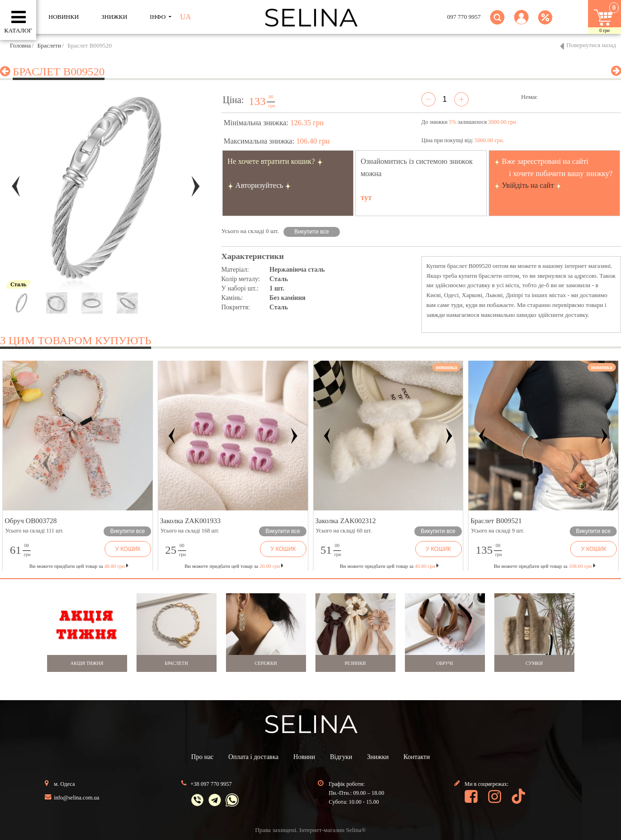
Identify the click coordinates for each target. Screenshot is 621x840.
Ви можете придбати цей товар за (234, 566)
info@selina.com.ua (77, 798)
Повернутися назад (591, 45)
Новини (304, 757)
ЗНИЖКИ (114, 17)
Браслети (49, 45)
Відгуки (341, 757)
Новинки (64, 17)
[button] (521, 23)
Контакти (417, 757)
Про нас (202, 757)
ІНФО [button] (158, 17)
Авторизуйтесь (259, 185)
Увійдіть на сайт (528, 185)
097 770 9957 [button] (464, 17)
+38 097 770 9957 (211, 784)
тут (366, 198)
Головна (20, 45)
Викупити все (312, 232)
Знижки (378, 757)
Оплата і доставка (253, 757)
